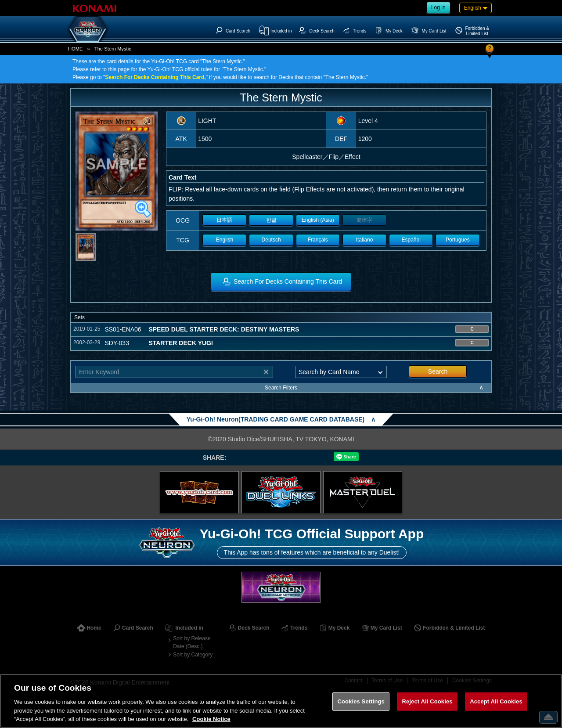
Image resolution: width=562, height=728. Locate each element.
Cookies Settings (361, 701)
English (225, 240)
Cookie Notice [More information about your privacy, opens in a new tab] (211, 719)
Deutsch (271, 240)
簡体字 (364, 220)
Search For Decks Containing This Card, (155, 77)
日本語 (224, 220)
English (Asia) (318, 220)
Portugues (458, 240)
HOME (76, 49)
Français (318, 240)
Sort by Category (193, 655)
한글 (271, 220)
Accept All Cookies (496, 701)
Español (411, 240)
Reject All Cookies (427, 701)
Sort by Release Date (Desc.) (192, 642)
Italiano (365, 240)
